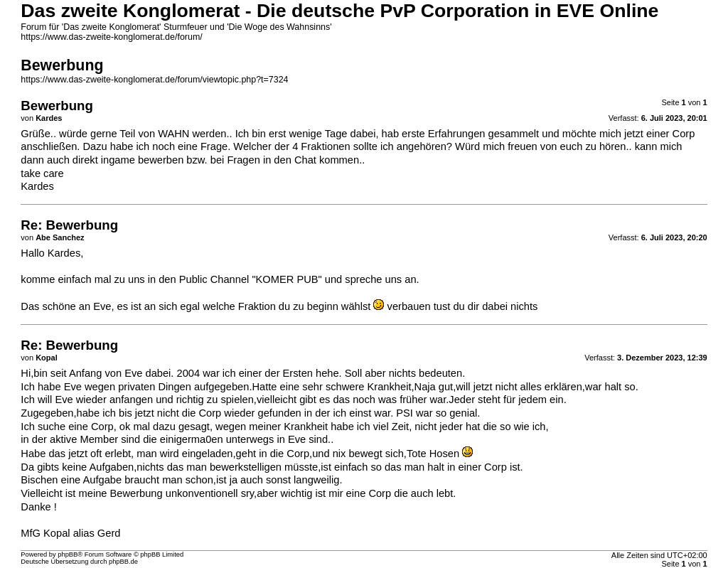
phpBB (68, 554)
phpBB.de (123, 562)
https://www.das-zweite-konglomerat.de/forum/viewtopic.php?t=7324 (154, 80)
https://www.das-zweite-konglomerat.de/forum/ (111, 37)
